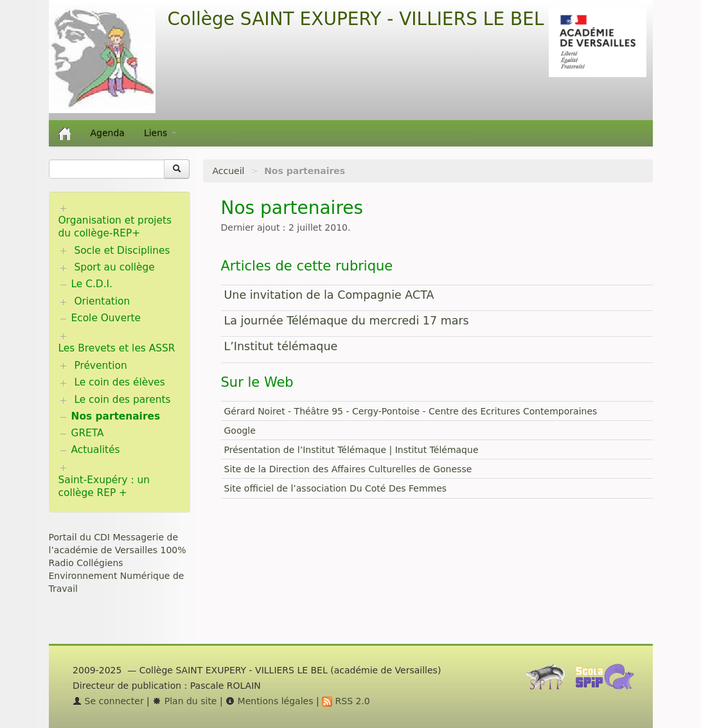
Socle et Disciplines (122, 251)
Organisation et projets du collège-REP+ (115, 227)
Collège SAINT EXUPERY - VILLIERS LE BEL (356, 19)
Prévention (100, 366)
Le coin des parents (122, 400)
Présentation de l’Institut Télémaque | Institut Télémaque (351, 450)
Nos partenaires (116, 416)
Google (240, 431)
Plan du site (184, 701)
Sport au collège (114, 267)
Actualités (96, 450)
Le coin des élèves (119, 382)
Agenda (108, 133)
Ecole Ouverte (106, 318)
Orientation (102, 301)
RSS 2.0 (346, 701)
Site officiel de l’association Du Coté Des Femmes (336, 488)
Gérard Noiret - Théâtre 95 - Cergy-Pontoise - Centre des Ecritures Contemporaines (411, 411)
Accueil (229, 171)
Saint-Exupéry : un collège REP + (104, 486)
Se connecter (108, 701)
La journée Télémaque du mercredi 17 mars (347, 321)
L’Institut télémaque (281, 346)
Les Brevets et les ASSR (117, 348)
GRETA (88, 433)
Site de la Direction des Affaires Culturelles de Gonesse (348, 469)
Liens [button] (160, 133)
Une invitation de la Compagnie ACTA (329, 295)
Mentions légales (269, 701)
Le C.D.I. (92, 284)
